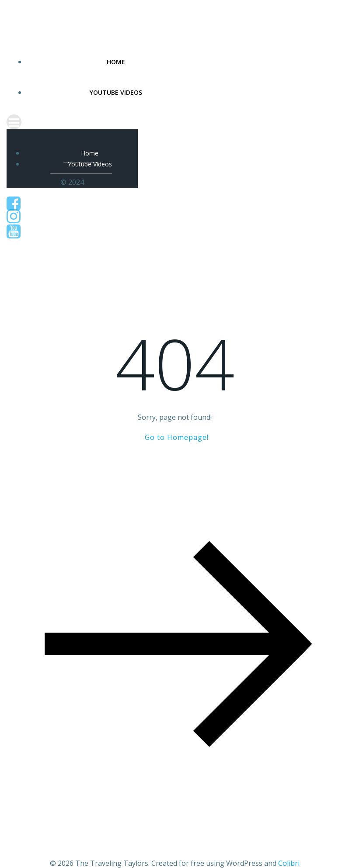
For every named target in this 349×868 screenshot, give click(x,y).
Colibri (289, 863)
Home (116, 62)
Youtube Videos (116, 92)
